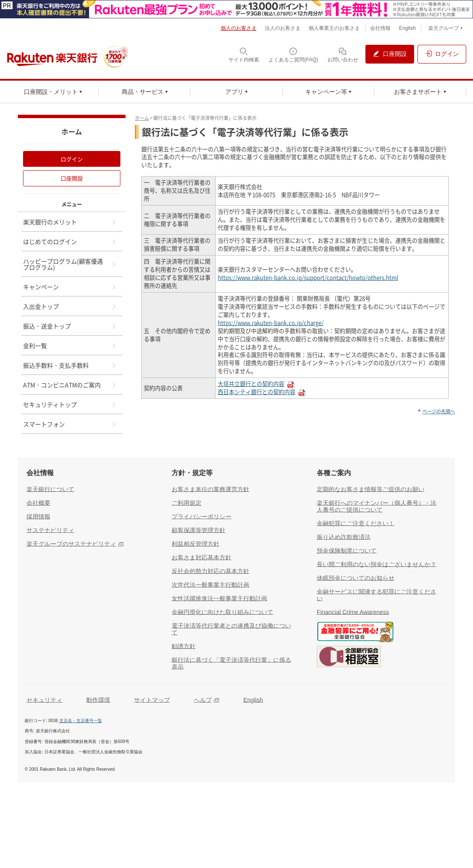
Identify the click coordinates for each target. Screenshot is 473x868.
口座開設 (72, 178)
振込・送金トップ (70, 326)
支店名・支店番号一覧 (81, 721)
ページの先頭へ (439, 411)
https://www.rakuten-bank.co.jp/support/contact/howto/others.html (308, 277)
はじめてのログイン (70, 241)
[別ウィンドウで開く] (236, 9)
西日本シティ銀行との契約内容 (257, 392)
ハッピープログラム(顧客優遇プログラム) (70, 264)
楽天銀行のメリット (70, 222)
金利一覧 (70, 345)
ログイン (72, 159)
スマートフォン (70, 424)
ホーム (142, 118)
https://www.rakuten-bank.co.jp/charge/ (270, 323)
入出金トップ (70, 306)
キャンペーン (70, 287)
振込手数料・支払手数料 (70, 365)
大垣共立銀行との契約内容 (251, 384)
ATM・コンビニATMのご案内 (70, 385)
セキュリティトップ (70, 404)
